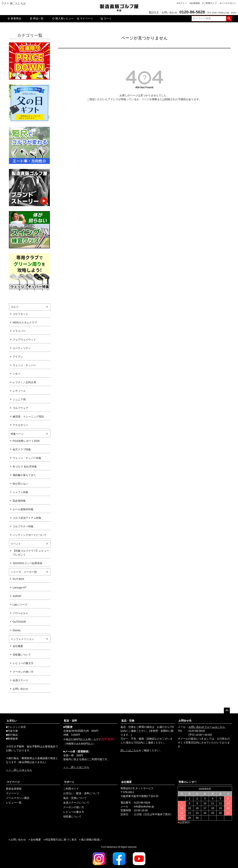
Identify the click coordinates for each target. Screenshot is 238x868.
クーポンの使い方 (23, 672)
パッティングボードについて (30, 535)
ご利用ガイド (210, 3)
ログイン (182, 3)
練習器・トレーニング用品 (28, 417)
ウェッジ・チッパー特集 (27, 458)
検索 (229, 19)
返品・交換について (75, 798)
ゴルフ (15, 307)
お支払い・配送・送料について (81, 793)
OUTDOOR (19, 622)
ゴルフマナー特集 (23, 526)
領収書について (22, 655)
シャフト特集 (20, 492)
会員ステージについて (76, 803)
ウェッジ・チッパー (24, 365)
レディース (19, 391)
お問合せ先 (185, 721)
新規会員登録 (14, 789)
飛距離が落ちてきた (24, 475)
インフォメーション (22, 639)
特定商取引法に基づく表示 (61, 840)
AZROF (17, 596)
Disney (17, 630)
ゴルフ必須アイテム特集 (27, 518)
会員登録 (195, 3)
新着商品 (14, 18)
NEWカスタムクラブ (25, 322)
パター (17, 374)
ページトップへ (227, 711)
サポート (69, 782)
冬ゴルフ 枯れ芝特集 (25, 467)
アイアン (18, 357)
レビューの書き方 (23, 663)
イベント (16, 544)
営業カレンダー (188, 782)
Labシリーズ (20, 605)
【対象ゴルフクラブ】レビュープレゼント (31, 553)
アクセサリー (20, 425)
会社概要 (18, 646)
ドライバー (19, 331)
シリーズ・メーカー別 (24, 572)
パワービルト (20, 613)
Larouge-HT (20, 588)
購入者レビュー (63, 18)
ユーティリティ (22, 348)
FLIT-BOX (18, 579)
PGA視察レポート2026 (26, 441)
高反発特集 (19, 501)
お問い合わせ (20, 689)
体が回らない (20, 484)
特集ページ (17, 434)
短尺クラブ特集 (22, 449)
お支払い (12, 721)
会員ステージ (20, 680)
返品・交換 (128, 721)
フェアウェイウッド (24, 340)
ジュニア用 (19, 399)
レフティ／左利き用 (24, 382)
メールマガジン (229, 3)
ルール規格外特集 (23, 509)
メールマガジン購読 (18, 798)
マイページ (85, 18)
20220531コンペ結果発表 (28, 563)
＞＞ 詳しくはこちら (19, 770)
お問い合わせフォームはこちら (207, 727)
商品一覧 (37, 18)
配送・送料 (70, 721)
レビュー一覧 (14, 803)
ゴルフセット (20, 314)
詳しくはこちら (130, 750)
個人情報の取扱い (91, 840)
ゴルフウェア (20, 408)
